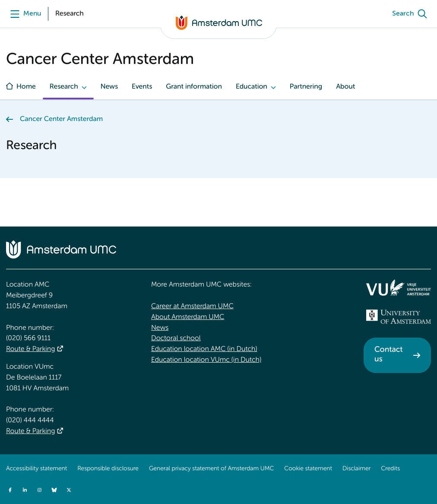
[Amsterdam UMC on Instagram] (39, 490)
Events (142, 87)
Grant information (194, 87)
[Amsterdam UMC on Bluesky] (54, 490)
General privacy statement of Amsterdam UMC (211, 469)
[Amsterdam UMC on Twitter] (69, 490)
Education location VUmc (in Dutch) (206, 360)
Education (252, 87)
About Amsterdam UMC (188, 317)
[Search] (412, 14)
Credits (390, 469)
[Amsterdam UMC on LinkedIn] (25, 490)
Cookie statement (308, 469)
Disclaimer (356, 469)
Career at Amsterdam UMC (192, 306)
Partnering (306, 87)
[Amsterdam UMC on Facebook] (10, 490)
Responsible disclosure (108, 469)
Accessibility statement (36, 469)
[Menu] (24, 14)
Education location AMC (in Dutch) (204, 349)
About (345, 87)
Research (64, 87)
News (109, 87)
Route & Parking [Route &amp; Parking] (30, 349)
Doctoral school (176, 338)
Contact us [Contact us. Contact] (388, 355)
